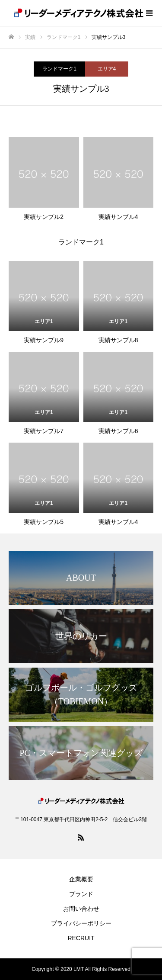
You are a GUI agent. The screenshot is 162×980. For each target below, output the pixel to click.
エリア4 (107, 69)
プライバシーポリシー (81, 923)
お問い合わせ (81, 909)
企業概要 (81, 879)
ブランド (81, 894)
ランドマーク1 (59, 69)
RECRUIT (81, 938)
